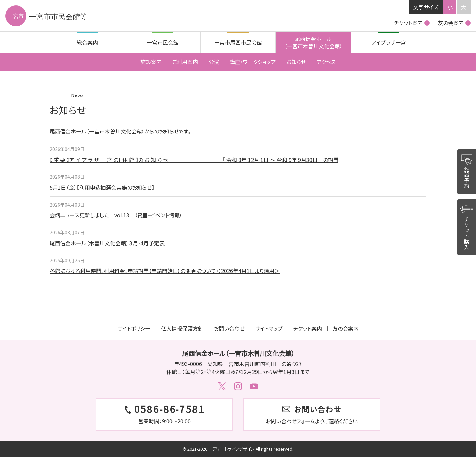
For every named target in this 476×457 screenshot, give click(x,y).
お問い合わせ (229, 328)
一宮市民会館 (163, 42)
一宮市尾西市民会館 (238, 42)
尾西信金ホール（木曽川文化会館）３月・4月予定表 (107, 243)
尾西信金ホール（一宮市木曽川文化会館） (313, 42)
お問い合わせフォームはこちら (312, 414)
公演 (214, 62)
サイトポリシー (134, 328)
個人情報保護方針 (182, 328)
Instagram (238, 386)
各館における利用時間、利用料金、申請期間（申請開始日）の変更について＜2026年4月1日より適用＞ (165, 271)
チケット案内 (412, 23)
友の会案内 (454, 23)
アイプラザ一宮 (389, 42)
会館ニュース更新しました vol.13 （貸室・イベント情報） (119, 215)
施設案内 (151, 62)
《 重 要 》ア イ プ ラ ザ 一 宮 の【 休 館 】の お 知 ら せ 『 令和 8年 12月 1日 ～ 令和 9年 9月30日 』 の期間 (194, 160)
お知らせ (296, 62)
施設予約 (467, 170)
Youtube (254, 386)
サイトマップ (269, 328)
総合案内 (87, 42)
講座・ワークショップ (253, 62)
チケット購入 (467, 226)
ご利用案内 (185, 62)
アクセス (326, 62)
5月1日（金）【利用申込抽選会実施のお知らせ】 (102, 187)
